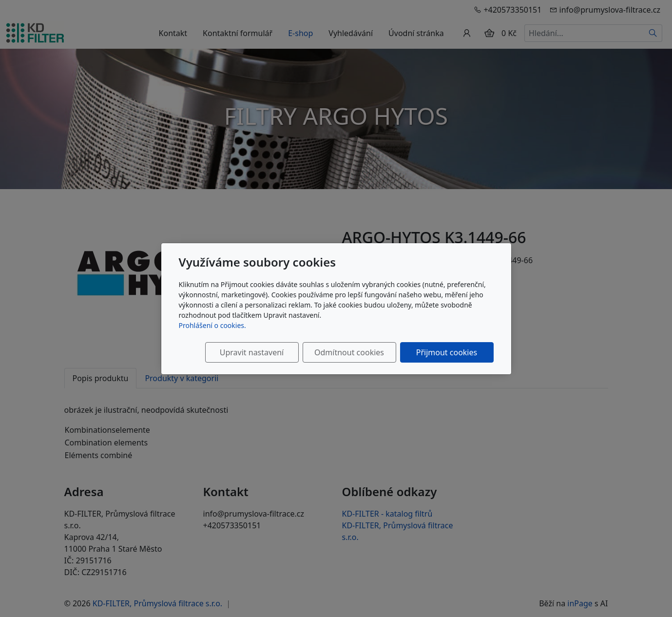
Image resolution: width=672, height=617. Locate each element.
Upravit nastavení (252, 352)
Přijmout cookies (447, 352)
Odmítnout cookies (349, 352)
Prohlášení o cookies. (212, 325)
